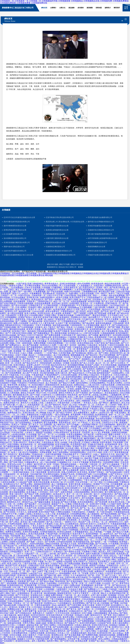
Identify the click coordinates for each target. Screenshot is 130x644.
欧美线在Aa (39, 514)
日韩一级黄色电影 (24, 343)
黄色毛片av (26, 403)
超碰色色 (61, 548)
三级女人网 (84, 528)
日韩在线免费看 (22, 421)
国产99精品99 (23, 456)
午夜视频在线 (22, 589)
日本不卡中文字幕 (52, 409)
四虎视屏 (22, 581)
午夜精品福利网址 (50, 349)
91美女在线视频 (87, 294)
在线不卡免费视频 (70, 530)
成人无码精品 (28, 536)
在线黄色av (11, 516)
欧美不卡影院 (93, 311)
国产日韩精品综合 (23, 613)
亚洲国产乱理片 (80, 446)
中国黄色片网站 (123, 538)
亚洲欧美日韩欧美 (96, 444)
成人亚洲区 (26, 468)
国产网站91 (104, 403)
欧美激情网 (57, 470)
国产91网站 (104, 353)
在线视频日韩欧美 (90, 425)
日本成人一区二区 (100, 522)
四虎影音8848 (20, 347)
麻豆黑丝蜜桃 (94, 421)
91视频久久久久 (11, 476)
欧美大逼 (20, 577)
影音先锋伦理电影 (8, 575)
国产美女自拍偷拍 (20, 305)
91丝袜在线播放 (101, 305)
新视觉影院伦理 (53, 385)
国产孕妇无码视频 (121, 637)
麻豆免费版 (14, 337)
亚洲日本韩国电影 (68, 284)
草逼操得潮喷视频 (24, 530)
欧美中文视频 (63, 297)
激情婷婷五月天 (116, 522)
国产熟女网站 (27, 484)
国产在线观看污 (7, 641)
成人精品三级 (61, 607)
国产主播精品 (104, 391)
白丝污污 (91, 452)
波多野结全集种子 (22, 597)
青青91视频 (104, 450)
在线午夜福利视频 (20, 401)
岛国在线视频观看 (79, 301)
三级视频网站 (74, 607)
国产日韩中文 (50, 351)
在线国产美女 (60, 478)
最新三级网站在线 (44, 337)
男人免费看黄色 (61, 611)
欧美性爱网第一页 (94, 534)
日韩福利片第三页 (31, 518)
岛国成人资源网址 (100, 395)
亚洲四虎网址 (44, 436)
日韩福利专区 (59, 460)
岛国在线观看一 (110, 546)
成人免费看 (109, 297)
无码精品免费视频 (88, 558)
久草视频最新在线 (44, 619)
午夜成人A (86, 423)
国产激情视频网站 (59, 639)
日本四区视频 (65, 353)
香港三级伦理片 (17, 494)
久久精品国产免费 (24, 482)
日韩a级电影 (119, 323)
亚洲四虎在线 (74, 391)
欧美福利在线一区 (29, 444)
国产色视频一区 (45, 379)
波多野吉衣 (108, 534)
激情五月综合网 (28, 393)
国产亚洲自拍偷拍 (75, 581)
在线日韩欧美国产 (71, 411)
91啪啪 (123, 319)
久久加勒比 (28, 464)
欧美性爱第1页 (81, 351)
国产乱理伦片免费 (85, 571)
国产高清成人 (23, 544)
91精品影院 (30, 478)
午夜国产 (75, 536)
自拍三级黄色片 (30, 635)
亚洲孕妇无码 (37, 595)
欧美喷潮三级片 (38, 597)
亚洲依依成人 (38, 454)
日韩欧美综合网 (55, 411)
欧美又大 (56, 371)
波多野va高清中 (34, 365)
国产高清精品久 (96, 393)
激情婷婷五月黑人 (8, 625)
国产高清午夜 (76, 371)
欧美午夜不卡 (79, 534)
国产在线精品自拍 (120, 325)
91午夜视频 (113, 544)
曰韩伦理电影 (118, 552)
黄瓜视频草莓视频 (46, 444)
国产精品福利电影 (12, 387)
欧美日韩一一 (101, 359)
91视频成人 (124, 321)
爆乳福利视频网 (21, 540)
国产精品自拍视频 (111, 550)
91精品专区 (94, 375)
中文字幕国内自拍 (85, 305)
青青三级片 (8, 569)
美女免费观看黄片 (82, 413)
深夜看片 (50, 613)
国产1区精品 (11, 488)
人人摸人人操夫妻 (48, 554)
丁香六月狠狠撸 (57, 599)
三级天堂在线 (98, 510)
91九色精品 (79, 327)
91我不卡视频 (38, 562)
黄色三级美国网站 (61, 452)
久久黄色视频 (14, 393)
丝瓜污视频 (87, 613)
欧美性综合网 (54, 472)
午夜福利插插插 (34, 591)
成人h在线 (96, 423)
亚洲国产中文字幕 (101, 484)
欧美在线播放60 (60, 337)
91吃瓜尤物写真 (121, 375)
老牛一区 (76, 423)
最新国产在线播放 (44, 432)
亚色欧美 (103, 345)
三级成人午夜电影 (109, 589)
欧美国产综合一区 (14, 599)
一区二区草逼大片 (96, 321)
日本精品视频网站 (98, 383)
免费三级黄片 (12, 619)
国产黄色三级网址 (48, 625)
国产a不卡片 (51, 417)
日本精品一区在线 (90, 520)
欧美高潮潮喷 (86, 536)
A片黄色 (70, 389)
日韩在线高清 (84, 556)
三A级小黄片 (63, 345)
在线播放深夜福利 (79, 633)
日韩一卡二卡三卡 (118, 629)
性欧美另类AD (29, 500)
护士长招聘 (69, 482)
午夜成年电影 (38, 375)
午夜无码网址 (121, 413)
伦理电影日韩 (42, 599)
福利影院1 (120, 470)
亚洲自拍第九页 (82, 329)
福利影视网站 (39, 528)
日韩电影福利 (71, 621)
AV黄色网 (20, 438)
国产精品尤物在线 (29, 387)
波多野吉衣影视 (37, 548)
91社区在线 (12, 431)
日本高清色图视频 (87, 419)
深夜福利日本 (114, 569)
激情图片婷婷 (18, 480)
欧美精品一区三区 (64, 399)
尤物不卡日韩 (119, 427)
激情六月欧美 (29, 524)
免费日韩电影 (57, 595)
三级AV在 (75, 456)
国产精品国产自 (11, 546)
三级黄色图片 (62, 589)
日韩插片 (4, 337)
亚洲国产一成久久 (120, 341)
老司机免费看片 (41, 579)
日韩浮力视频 (95, 583)
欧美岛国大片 (48, 591)
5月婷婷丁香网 (116, 405)
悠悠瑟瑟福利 (46, 363)
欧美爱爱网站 (79, 603)
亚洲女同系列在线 (100, 625)
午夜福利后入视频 (64, 518)
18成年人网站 (45, 460)
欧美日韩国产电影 (47, 512)
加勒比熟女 (49, 361)
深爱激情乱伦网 (32, 458)
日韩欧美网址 (12, 367)
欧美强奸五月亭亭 (78, 361)
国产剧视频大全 (76, 458)
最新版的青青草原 (42, 484)
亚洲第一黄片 (102, 288)
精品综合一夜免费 (69, 427)
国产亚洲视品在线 (110, 351)
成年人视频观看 (83, 401)
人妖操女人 (30, 432)
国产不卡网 (10, 333)
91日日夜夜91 (9, 299)
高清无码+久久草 (30, 460)
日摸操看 (20, 558)
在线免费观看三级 (118, 456)
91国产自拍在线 (63, 591)
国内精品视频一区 (108, 611)
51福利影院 (105, 417)
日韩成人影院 (23, 516)
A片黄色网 (76, 403)
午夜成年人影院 (97, 409)
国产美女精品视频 (29, 568)
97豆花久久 (107, 317)
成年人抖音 (5, 349)
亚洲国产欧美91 (25, 317)
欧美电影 (124, 542)
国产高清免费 (101, 502)
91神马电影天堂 (69, 335)
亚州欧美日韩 (33, 297)
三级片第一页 (70, 595)
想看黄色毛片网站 (64, 446)
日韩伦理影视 (70, 296)
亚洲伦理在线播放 (31, 532)
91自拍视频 (32, 434)
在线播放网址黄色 (121, 369)
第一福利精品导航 (69, 560)
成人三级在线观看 (48, 462)
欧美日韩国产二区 (46, 446)
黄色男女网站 (69, 617)
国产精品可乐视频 (64, 431)
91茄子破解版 (78, 440)
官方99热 (42, 585)
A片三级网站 (35, 401)
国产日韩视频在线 (101, 456)
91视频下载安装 (40, 488)
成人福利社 (49, 319)
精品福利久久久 (112, 290)
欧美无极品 (32, 492)
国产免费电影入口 (92, 589)
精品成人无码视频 (81, 518)
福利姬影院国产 (104, 373)
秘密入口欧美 (122, 381)
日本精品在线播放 (44, 478)
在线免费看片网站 (111, 462)
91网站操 (21, 369)
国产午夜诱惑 (82, 393)
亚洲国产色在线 (68, 474)
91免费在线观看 (108, 554)
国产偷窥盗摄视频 (12, 446)
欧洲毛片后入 (118, 627)
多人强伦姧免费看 (22, 556)
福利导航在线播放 (90, 450)
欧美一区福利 (119, 349)
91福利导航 (6, 331)
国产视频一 (94, 496)
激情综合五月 (64, 456)
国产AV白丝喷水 (118, 363)
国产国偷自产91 (72, 623)
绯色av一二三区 (98, 401)
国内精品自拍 (6, 323)
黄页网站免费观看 (106, 579)
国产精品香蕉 (89, 323)
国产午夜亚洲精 (74, 605)
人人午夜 (107, 341)
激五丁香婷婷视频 (23, 290)
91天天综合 (26, 361)
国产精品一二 (62, 359)
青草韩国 (99, 319)
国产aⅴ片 (56, 427)
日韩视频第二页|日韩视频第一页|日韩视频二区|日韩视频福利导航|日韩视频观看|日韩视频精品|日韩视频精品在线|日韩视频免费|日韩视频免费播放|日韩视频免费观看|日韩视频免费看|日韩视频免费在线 (64, 274)
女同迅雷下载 (74, 639)
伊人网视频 (41, 413)
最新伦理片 (122, 425)
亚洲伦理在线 (88, 436)
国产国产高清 (29, 599)
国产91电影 (35, 395)
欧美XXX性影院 (87, 397)
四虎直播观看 (20, 301)
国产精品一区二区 (104, 637)
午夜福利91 (22, 383)
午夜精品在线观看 (42, 637)
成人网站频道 (20, 490)
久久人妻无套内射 (47, 323)
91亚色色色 (51, 397)
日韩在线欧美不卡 (71, 454)
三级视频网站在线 (90, 292)
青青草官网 (13, 385)
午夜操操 (87, 357)
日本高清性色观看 (69, 375)
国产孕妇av (11, 369)
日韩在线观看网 (61, 458)
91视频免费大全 (32, 462)
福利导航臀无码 (45, 520)
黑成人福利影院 (59, 605)
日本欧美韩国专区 (62, 432)
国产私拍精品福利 (114, 472)
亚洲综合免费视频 (75, 540)
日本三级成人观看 (43, 371)
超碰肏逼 (116, 464)
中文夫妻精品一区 (60, 381)
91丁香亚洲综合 (23, 299)
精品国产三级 (85, 522)
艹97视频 (107, 532)
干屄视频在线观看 (106, 381)
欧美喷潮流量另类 (98, 329)
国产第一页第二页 (96, 575)
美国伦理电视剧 (37, 544)
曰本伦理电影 (95, 309)
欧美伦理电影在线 (86, 343)
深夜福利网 (33, 512)
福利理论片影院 (51, 347)
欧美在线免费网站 (70, 528)
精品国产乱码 (12, 566)
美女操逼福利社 (112, 393)
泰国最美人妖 (88, 359)
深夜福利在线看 (15, 623)
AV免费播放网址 (57, 476)
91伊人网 (17, 587)
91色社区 (109, 573)
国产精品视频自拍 (34, 369)
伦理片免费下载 (30, 611)
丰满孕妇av (58, 552)
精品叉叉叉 (106, 325)
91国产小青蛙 (29, 629)
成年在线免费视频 (117, 296)
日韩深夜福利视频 (45, 331)
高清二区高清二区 (57, 389)
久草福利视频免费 (33, 480)
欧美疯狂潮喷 (101, 601)
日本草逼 (30, 639)
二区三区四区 (70, 343)
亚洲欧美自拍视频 (66, 315)
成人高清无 (81, 311)
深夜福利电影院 (90, 377)
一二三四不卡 (18, 554)
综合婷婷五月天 (100, 299)
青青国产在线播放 (40, 617)
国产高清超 (32, 429)
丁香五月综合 (20, 411)
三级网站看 (103, 399)
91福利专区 (46, 395)
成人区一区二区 (103, 363)
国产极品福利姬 (36, 321)
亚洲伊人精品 (95, 351)
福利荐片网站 (53, 641)
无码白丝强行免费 (33, 601)
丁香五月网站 (14, 468)
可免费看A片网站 (90, 552)
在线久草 (51, 413)
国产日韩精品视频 (8, 327)
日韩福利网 (113, 530)
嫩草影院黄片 (106, 335)
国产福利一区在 (47, 518)
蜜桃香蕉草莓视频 (43, 587)
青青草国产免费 (59, 540)
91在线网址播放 (36, 315)
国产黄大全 (91, 603)
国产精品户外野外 (64, 413)
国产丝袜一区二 (91, 611)
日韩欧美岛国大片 (44, 552)
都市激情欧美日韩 (21, 395)
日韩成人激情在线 (83, 625)
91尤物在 (86, 442)
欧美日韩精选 (82, 577)
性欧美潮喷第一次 (12, 498)
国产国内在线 (12, 339)
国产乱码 (105, 311)
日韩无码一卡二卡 (121, 516)
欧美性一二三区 (29, 389)
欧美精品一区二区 (103, 436)
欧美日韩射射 (38, 440)
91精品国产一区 (32, 554)
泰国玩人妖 (92, 353)
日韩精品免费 (109, 538)
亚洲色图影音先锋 (73, 367)
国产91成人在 (115, 476)
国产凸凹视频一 (74, 425)
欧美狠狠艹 (68, 313)
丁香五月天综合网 (80, 566)
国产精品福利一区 (63, 550)
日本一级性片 (101, 294)
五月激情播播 (86, 307)
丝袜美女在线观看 (65, 597)
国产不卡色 (46, 427)
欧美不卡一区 (35, 309)
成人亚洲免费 (123, 409)
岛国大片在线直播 (50, 401)
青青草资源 (21, 319)
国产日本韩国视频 (25, 327)
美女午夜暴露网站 (96, 431)
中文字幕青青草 (117, 389)
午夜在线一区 (95, 464)
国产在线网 (50, 542)
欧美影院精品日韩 (118, 593)
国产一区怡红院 (44, 381)
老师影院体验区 (94, 560)
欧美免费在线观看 (121, 335)
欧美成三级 (26, 522)
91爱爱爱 (47, 540)
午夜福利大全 (107, 375)
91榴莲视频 (68, 568)
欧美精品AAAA (108, 421)
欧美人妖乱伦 (110, 556)
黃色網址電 (102, 446)
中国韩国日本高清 (36, 383)
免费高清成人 (80, 385)
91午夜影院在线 (80, 550)
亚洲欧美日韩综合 (56, 623)
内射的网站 (52, 583)
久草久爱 (63, 307)
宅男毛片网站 (29, 623)
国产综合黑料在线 (91, 387)
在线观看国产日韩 (114, 571)
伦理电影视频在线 (48, 532)
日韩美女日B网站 (8, 544)
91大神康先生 (111, 321)
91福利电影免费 (42, 639)
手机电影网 (16, 536)
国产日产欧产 (116, 311)
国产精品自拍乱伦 (77, 373)
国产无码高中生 (11, 454)
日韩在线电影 (59, 387)
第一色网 (86, 607)
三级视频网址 (34, 427)
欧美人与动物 (47, 458)
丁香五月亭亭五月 (16, 506)
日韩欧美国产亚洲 (36, 566)
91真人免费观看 (87, 629)
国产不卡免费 (99, 411)
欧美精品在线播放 (46, 508)
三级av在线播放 (11, 496)
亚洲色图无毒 (31, 585)
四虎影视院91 (46, 494)
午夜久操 (112, 337)
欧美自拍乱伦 (38, 299)
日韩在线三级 (117, 460)
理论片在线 (59, 577)
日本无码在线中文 (69, 510)
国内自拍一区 (120, 492)
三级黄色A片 (51, 403)
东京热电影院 (14, 621)
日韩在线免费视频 (55, 343)
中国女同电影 (109, 506)
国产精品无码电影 (54, 526)
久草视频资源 (87, 490)
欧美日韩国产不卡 (78, 297)
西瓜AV (57, 379)
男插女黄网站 (18, 508)
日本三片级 (51, 514)
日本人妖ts (99, 587)
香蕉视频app (74, 307)
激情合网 (109, 587)
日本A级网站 (21, 307)
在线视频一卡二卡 (95, 361)
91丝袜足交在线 (116, 387)
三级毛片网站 (90, 631)
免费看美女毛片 (24, 528)
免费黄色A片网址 (104, 369)
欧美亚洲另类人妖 (118, 353)
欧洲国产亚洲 (71, 637)
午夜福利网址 (28, 325)
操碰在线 (99, 498)
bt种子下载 (43, 571)
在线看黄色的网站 (46, 498)
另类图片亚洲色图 (31, 486)
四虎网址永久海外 (79, 317)
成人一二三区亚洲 (89, 381)
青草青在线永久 (52, 284)
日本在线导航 (18, 432)
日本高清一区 (102, 405)
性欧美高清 (73, 395)
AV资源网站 (96, 516)
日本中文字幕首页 (81, 593)
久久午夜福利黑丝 (107, 486)
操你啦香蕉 (93, 591)
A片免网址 (107, 516)
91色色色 (34, 323)
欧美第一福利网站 (78, 345)
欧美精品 (9, 391)
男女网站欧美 (49, 294)
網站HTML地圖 (77, 264)
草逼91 (65, 405)
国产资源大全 (57, 450)
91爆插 (47, 595)
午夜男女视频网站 (75, 434)
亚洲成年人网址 (35, 307)
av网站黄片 (75, 381)
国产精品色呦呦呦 (109, 514)
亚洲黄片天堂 (25, 607)
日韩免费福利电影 (103, 621)
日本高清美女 (64, 583)
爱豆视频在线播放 (20, 417)
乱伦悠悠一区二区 (110, 583)
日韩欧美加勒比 (45, 355)
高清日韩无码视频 (13, 389)
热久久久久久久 (13, 568)
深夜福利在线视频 (22, 562)
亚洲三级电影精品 (35, 284)
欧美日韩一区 (6, 411)
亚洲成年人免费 (82, 615)
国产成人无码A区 (54, 522)
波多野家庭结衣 (74, 619)
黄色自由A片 (19, 560)
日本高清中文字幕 (75, 486)
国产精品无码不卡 (31, 363)
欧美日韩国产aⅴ (81, 562)
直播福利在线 (33, 415)
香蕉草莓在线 (65, 423)
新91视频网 (8, 357)
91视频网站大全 (65, 462)
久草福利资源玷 (32, 450)
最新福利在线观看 (93, 440)
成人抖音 (73, 405)
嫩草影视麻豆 (90, 438)
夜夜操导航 (73, 417)
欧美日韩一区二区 (52, 419)
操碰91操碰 (41, 623)
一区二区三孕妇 (19, 415)
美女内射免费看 (17, 407)
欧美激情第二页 (74, 520)
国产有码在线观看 (27, 619)
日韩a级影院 (11, 315)
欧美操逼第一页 (51, 307)
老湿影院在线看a (23, 641)
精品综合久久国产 (110, 309)
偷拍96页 (84, 524)
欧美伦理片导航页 (72, 587)
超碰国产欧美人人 (84, 389)
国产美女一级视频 (53, 299)
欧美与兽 (42, 611)
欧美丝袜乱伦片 (33, 558)
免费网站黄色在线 (113, 286)
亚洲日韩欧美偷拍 (22, 472)
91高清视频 (10, 530)
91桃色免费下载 (99, 357)
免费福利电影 (63, 538)
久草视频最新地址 (81, 532)
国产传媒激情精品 (35, 347)
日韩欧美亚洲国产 (83, 315)
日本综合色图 (38, 311)
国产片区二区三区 (46, 434)
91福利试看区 (117, 562)
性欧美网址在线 (85, 296)
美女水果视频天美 (114, 431)
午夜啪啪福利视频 (14, 381)
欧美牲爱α (121, 554)
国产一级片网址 (25, 292)
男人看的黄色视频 (59, 333)
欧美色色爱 (29, 627)
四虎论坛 (93, 562)
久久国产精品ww (79, 421)
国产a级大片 (9, 577)
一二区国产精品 (51, 353)
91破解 (21, 514)
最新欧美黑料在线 (90, 367)
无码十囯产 (55, 492)
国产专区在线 (121, 534)
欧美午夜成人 (22, 309)
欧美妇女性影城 (80, 431)
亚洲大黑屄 (16, 631)
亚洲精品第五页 (76, 611)
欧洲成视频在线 (120, 339)
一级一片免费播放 (110, 542)
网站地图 (49, 275)
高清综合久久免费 (48, 345)
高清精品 (14, 617)
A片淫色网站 (94, 429)
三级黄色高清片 (48, 431)
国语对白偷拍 (97, 492)
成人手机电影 (52, 383)
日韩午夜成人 (82, 496)
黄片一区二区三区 (75, 494)
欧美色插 (25, 474)
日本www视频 (52, 440)
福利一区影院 (64, 575)
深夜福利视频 (42, 438)
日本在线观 (120, 520)
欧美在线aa (114, 613)
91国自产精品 (57, 564)
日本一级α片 (114, 446)
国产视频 (121, 506)
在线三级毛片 (82, 309)
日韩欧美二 (72, 478)
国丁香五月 (34, 425)
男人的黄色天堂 (120, 619)
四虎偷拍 (111, 401)
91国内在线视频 (24, 488)
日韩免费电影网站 (78, 514)
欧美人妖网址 (31, 313)
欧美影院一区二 (121, 573)
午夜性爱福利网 (120, 478)
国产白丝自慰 (55, 536)
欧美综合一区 (87, 303)
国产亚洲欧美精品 (35, 569)
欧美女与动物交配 (107, 367)
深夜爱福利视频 (48, 421)
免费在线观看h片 (48, 297)
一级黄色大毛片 (70, 522)
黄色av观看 (49, 490)
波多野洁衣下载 (106, 413)
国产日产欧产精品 (100, 466)
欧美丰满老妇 (94, 331)
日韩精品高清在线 (115, 397)
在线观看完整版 (74, 436)
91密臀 (90, 313)
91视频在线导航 (75, 339)
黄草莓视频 (35, 391)
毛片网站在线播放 (33, 286)
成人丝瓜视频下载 (16, 470)
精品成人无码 (105, 552)
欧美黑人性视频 (34, 329)
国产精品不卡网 (32, 494)
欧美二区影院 (51, 569)
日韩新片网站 (51, 315)
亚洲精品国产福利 (84, 474)
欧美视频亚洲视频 (76, 365)
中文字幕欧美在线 (75, 438)
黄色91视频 (15, 520)
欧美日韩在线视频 (8, 335)
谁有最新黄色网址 (78, 452)
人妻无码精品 (20, 357)
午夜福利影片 (96, 518)
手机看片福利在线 (35, 490)
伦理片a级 (44, 631)
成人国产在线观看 (106, 438)
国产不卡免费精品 (82, 597)
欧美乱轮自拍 (44, 313)
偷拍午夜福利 (24, 615)
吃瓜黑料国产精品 (79, 444)
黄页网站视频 (114, 528)
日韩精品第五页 (36, 305)
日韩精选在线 (56, 617)
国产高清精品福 (79, 353)
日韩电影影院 (104, 460)
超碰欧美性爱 (83, 409)
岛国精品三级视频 (117, 625)
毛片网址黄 (30, 470)
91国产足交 (122, 611)
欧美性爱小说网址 (27, 339)
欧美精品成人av (75, 333)
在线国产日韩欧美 (104, 427)
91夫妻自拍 (110, 409)
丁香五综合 (77, 357)
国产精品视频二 (118, 488)
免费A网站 (74, 294)
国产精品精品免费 (8, 605)
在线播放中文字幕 (22, 448)
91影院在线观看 (108, 385)
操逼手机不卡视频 (74, 387)
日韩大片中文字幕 (55, 296)
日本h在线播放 (89, 599)
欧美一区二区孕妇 (14, 629)
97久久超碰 (25, 375)
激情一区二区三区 (117, 415)
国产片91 (107, 464)
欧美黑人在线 (38, 403)
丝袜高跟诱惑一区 (36, 405)
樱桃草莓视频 (69, 341)
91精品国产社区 (36, 573)
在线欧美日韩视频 (99, 528)
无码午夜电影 (110, 407)
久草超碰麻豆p (10, 581)
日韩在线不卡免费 (35, 319)
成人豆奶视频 (103, 603)
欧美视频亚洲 (7, 540)
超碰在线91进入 (123, 480)
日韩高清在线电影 (65, 329)
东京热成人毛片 (61, 407)
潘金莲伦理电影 (100, 315)
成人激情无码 (60, 425)
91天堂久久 (22, 512)
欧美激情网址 (75, 323)
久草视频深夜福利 (67, 305)
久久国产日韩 (31, 508)
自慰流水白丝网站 (62, 629)
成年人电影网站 (39, 641)
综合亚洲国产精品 (117, 399)
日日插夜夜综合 (72, 524)
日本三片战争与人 (46, 556)
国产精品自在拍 (119, 585)
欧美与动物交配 (63, 444)
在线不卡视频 (22, 355)
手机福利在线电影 (69, 464)
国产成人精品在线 (92, 379)
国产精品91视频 (47, 581)
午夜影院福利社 (68, 311)
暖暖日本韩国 (115, 434)
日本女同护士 (75, 498)
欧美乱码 (14, 607)
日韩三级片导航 (45, 506)
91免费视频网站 (75, 480)
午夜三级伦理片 (90, 488)
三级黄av (29, 514)
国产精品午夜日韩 (26, 397)
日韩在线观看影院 (65, 625)
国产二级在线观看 (9, 583)
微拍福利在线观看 (18, 329)
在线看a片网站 (89, 478)
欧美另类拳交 (6, 560)
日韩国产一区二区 (9, 296)
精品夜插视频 (50, 593)
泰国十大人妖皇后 (20, 294)
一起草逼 (55, 466)
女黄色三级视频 (43, 470)
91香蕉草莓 (95, 349)
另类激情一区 (111, 599)
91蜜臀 (98, 470)
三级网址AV (43, 568)
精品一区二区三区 (62, 301)
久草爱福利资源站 (121, 419)
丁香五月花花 (14, 353)
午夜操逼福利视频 (119, 524)
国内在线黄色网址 (92, 347)
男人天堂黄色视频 (67, 286)
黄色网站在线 (58, 635)
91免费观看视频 (61, 546)
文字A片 (75, 558)
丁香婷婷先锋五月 (44, 301)
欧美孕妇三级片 (19, 331)
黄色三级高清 (55, 496)
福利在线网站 (82, 383)
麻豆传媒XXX (58, 637)
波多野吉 (29, 377)
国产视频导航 (20, 429)
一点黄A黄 (95, 593)
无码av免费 (91, 579)
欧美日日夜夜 (89, 605)
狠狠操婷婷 (114, 490)
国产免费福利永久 (14, 345)
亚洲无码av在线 (14, 464)
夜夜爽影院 (23, 583)
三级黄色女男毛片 (66, 569)
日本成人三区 (64, 633)
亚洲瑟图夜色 (23, 593)
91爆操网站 (35, 421)
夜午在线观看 (88, 498)
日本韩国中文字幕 (44, 627)
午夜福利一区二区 (87, 405)
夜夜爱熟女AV (31, 506)
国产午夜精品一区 (86, 609)
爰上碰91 (13, 292)
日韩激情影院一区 (12, 474)
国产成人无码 (108, 301)
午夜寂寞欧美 (48, 442)
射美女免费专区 (53, 311)
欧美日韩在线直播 (42, 482)
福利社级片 (45, 486)
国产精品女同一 (30, 359)
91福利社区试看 (110, 526)
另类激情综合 (97, 407)
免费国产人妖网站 (109, 379)
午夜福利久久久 (95, 506)
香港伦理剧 (32, 379)
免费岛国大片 (39, 613)
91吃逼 (74, 429)
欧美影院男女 (96, 462)
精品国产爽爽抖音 (35, 351)
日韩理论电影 (82, 617)
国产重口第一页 (54, 516)
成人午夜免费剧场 (110, 331)
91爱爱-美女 (23, 315)
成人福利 (18, 518)
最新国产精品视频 (90, 564)
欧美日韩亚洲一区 (79, 331)
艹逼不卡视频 (123, 556)
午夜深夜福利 (44, 609)
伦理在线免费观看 (43, 303)
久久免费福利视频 (56, 448)
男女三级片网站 (87, 500)
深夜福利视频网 (102, 568)
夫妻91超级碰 (39, 290)
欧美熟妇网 (49, 607)
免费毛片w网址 (102, 629)
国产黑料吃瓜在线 (73, 552)
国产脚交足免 (117, 448)
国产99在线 (58, 587)
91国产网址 (51, 548)
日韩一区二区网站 (16, 504)
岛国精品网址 (118, 373)
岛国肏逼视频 (46, 452)
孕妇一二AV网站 (100, 296)
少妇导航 (123, 603)
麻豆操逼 (75, 629)
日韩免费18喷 (43, 500)
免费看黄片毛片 (34, 349)
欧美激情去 (87, 484)
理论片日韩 (41, 393)
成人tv (94, 432)
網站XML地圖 (53, 264)
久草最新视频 (112, 641)
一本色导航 (83, 464)
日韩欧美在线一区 (81, 504)
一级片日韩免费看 (62, 415)
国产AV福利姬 (104, 558)
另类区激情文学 (71, 288)
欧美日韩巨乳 (60, 619)
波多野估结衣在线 (62, 558)
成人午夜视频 (96, 532)
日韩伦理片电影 (123, 292)
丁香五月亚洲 (41, 536)
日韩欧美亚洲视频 (119, 432)
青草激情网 (76, 415)
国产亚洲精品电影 (29, 498)
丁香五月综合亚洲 (8, 371)
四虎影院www (50, 603)
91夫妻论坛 (37, 361)
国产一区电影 (84, 510)
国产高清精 (51, 597)
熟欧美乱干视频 (92, 458)
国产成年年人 (64, 554)
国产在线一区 (33, 581)
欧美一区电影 (53, 464)
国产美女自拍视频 (29, 466)
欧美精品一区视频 (62, 363)
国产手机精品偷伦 (87, 427)
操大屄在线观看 (25, 579)
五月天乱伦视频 (27, 337)
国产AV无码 (50, 399)
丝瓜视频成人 (22, 534)
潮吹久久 (105, 593)
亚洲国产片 (5, 434)
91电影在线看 (46, 415)
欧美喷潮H (49, 550)
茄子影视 (4, 460)
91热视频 (46, 288)
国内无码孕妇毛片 (62, 429)
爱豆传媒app (43, 389)
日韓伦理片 (78, 399)
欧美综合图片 (111, 361)
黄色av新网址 (104, 639)
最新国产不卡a (58, 504)
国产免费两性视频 (113, 510)
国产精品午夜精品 (79, 591)
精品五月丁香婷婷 (122, 329)
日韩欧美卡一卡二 (74, 548)
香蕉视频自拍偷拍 (35, 399)
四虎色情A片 (62, 294)
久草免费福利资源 (20, 633)
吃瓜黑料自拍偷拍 (52, 474)
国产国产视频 (114, 327)
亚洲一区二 (30, 552)
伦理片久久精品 (97, 573)
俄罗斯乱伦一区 (59, 609)
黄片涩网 (109, 492)
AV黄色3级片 (44, 564)
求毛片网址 (83, 375)
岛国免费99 (19, 458)
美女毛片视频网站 (30, 452)
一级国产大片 (119, 500)
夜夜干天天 (60, 556)
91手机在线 (91, 373)
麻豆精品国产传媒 (107, 292)
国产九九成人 (111, 575)
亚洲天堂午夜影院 (50, 601)
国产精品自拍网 (113, 343)
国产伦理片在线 (67, 641)
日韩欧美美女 (107, 494)
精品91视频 (45, 450)
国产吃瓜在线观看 (96, 468)
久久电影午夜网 (114, 504)
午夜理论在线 (101, 434)
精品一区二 (89, 540)
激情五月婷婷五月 (67, 393)
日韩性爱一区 (111, 468)
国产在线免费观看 (14, 373)
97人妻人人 (21, 405)
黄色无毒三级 (122, 454)
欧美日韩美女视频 (24, 333)
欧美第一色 (71, 556)
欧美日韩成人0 (45, 387)
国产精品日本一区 (35, 409)
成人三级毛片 (50, 327)
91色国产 (83, 321)
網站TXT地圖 (64, 264)
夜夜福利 (8, 395)
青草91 (111, 294)
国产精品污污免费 (67, 383)
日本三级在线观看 (39, 472)
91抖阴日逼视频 (95, 538)
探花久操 (119, 548)
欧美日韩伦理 (121, 587)
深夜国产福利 (123, 560)
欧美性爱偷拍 (14, 466)
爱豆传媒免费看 (51, 423)
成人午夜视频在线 (56, 488)
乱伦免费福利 (18, 288)
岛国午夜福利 (106, 442)
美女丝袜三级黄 (7, 613)
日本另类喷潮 (37, 419)
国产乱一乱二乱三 (88, 508)
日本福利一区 (116, 568)
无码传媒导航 (36, 474)
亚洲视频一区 (20, 351)
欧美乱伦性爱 (104, 488)
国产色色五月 (10, 637)
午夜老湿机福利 (7, 309)
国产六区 (125, 446)
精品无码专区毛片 (59, 365)
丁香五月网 (83, 429)
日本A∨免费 (86, 456)
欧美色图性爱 (105, 377)
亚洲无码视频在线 (120, 558)
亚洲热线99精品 (7, 534)
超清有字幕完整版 (51, 317)
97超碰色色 (78, 347)
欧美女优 (115, 391)
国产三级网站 (22, 321)
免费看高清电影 (41, 496)
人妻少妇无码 (93, 385)
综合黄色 (75, 363)
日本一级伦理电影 (111, 518)
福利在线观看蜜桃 (18, 399)
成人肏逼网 (57, 313)
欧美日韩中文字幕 (18, 591)
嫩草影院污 (115, 403)
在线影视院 (74, 303)
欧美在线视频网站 (44, 577)
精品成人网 (21, 550)
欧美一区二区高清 (14, 363)
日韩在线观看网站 (82, 492)
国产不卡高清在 (22, 595)
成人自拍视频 (16, 460)
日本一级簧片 (47, 357)
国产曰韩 (63, 480)
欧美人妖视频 (61, 442)
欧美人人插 (16, 452)
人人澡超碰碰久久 (85, 286)
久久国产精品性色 (8, 528)
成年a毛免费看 (84, 284)
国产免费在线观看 (53, 335)
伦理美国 (38, 377)
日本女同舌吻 (82, 482)
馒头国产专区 (90, 371)
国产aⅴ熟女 (15, 522)
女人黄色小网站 (109, 560)
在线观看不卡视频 (8, 383)
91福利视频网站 (95, 341)
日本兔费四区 (88, 619)
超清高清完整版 (53, 566)
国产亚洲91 (47, 309)
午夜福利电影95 (64, 421)
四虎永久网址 (35, 442)
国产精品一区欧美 (65, 327)
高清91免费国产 (49, 329)
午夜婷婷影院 (76, 325)
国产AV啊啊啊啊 (54, 528)
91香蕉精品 (5, 425)
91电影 (99, 452)
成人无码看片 (84, 595)
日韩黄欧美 (125, 577)
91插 (80, 478)
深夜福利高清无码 (13, 325)
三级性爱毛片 (86, 454)
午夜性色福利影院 (43, 605)
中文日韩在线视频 (109, 365)
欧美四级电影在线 (82, 542)
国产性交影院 (10, 512)
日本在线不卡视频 (103, 619)
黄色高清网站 (25, 454)
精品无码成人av (51, 573)
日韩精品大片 (50, 456)
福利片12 (71, 309)
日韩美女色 (10, 550)
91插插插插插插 (108, 333)
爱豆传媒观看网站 (18, 492)
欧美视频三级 (16, 359)
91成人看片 (59, 524)
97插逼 (34, 556)
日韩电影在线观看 (38, 516)
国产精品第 (89, 434)
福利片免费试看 (93, 554)
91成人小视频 (27, 353)
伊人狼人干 (50, 562)
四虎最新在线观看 (89, 639)
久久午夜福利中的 (79, 575)
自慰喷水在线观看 (18, 542)
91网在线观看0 (39, 522)
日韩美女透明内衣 (58, 631)
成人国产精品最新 (31, 345)
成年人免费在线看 (72, 585)
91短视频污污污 (19, 409)
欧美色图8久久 (118, 605)
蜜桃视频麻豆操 (78, 355)
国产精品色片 (115, 466)
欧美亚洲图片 (38, 385)
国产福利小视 (50, 575)
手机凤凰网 (118, 442)
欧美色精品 (51, 633)
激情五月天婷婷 (36, 589)
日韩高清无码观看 (25, 637)
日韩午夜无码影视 (91, 333)
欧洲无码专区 (97, 556)
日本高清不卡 (104, 524)
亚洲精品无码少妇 (34, 560)
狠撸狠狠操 (30, 577)
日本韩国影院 (101, 609)
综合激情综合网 (59, 436)
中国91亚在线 (24, 296)
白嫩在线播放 (10, 510)
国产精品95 (54, 579)
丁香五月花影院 (38, 526)
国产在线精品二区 (121, 581)
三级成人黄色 (44, 466)
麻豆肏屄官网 (25, 617)
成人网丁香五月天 (94, 546)
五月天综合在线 (63, 613)
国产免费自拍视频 (72, 564)
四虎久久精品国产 (36, 510)
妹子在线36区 (86, 299)
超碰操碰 (19, 627)
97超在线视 (62, 397)
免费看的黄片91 (15, 413)
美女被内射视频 (47, 373)
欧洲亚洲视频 (33, 431)
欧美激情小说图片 (38, 583)
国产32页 (9, 538)
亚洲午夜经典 (75, 484)
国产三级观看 (80, 313)
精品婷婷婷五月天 (104, 500)
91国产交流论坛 (116, 474)
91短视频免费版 (90, 548)
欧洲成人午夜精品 (103, 339)
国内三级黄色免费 (25, 371)
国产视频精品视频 (115, 411)
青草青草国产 (83, 349)
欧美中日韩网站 (21, 391)
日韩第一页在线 (17, 478)
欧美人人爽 (73, 397)
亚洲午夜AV (23, 575)
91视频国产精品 (103, 448)
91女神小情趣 (85, 476)
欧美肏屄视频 (60, 309)
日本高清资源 (121, 438)
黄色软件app (28, 502)
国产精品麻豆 (58, 367)
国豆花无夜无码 (106, 520)
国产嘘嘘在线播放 (43, 502)
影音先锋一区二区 (103, 585)
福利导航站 (82, 335)
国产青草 (108, 615)
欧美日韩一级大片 (92, 494)
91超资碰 (72, 337)
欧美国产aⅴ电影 (92, 365)
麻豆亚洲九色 (40, 464)
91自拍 (50, 611)
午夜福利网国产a (53, 375)
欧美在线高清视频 (79, 506)
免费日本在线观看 (72, 292)
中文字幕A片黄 (43, 339)
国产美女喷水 (69, 496)
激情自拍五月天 (32, 407)
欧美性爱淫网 (60, 520)
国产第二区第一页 (67, 349)
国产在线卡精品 (17, 462)
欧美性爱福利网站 (74, 377)
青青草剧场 (60, 581)
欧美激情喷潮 (101, 415)
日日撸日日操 (88, 319)
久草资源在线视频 (88, 530)
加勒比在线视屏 (52, 544)
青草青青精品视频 (86, 544)
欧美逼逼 (56, 502)
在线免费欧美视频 (46, 359)
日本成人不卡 (55, 571)
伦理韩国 (92, 446)
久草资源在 (43, 492)
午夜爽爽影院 (36, 294)
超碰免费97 (66, 566)
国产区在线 (68, 526)
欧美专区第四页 (38, 615)
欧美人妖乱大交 (120, 436)
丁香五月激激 (28, 587)
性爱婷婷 (92, 627)
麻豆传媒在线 (11, 615)
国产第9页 (62, 417)
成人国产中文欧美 (31, 373)
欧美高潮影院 (122, 333)
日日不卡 (42, 411)
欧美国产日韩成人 (97, 472)
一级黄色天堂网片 (16, 286)
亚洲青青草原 (108, 470)
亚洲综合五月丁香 (58, 438)
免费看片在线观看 (64, 562)
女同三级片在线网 (99, 595)
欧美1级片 (40, 397)
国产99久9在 (89, 339)
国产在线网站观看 (61, 627)
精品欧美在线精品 (19, 427)
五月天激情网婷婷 (107, 425)
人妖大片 (83, 417)
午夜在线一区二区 (112, 498)
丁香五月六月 (86, 411)
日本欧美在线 (98, 290)
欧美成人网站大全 (105, 508)
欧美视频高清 (63, 514)
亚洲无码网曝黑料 (44, 546)
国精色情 (114, 536)
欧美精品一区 (25, 385)
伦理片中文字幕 (104, 627)
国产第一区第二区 (80, 583)
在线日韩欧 (59, 621)
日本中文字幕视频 (81, 462)
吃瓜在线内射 (106, 458)
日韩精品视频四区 (120, 639)
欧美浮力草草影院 (104, 581)
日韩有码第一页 (39, 296)
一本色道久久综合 (90, 403)
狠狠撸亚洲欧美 (62, 361)
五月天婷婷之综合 (116, 315)
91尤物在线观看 (51, 305)
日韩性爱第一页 (26, 496)
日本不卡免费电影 (44, 325)
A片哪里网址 (57, 288)
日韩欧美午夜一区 (25, 605)
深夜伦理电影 (67, 492)
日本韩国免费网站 (16, 601)
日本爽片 (90, 327)
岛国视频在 (17, 440)
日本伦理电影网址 (116, 299)
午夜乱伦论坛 (107, 347)
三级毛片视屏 (47, 558)
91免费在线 (99, 303)
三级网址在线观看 (37, 633)
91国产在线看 (16, 611)
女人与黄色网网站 (27, 476)
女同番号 (39, 327)
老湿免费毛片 (104, 562)
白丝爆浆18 (67, 516)
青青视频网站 (65, 573)
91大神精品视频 (111, 482)
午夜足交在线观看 (116, 345)
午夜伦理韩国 (88, 415)
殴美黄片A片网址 (74, 460)
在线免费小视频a (8, 343)
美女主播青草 (119, 615)
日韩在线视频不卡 (95, 297)
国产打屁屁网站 (19, 379)
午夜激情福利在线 (121, 512)
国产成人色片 (71, 476)
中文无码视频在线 (22, 526)
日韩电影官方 (52, 290)
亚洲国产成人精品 (97, 641)
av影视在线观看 (18, 434)
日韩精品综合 (113, 566)
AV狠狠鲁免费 (34, 538)
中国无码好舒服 (95, 550)
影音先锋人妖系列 (60, 303)
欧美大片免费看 (112, 319)
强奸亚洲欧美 (37, 456)
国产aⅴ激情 (102, 530)
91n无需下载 (101, 540)
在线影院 (38, 353)
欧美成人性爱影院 (94, 526)
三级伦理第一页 (63, 508)
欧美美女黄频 (94, 301)
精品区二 (33, 355)
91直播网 (22, 431)
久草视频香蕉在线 (69, 321)
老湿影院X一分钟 (89, 391)
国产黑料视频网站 (62, 506)
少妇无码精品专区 (117, 305)
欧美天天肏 (82, 341)
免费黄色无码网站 (14, 532)
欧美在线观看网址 (86, 502)
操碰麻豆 (21, 639)
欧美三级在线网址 (121, 623)
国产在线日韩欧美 (8, 303)
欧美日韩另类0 (7, 421)
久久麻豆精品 (117, 417)
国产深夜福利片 (17, 450)
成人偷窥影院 (94, 514)
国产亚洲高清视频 (72, 450)
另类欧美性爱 (31, 436)
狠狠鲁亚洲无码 (121, 347)
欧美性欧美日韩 (104, 633)
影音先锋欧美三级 (101, 389)
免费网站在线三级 (16, 609)
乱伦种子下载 (62, 323)
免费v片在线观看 (21, 323)
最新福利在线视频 (42, 367)
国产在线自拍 (16, 500)
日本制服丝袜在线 (116, 601)
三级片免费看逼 (67, 466)
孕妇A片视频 (89, 581)
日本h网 (77, 568)
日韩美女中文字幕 (110, 423)
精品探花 (20, 377)
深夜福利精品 (113, 357)
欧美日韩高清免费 (37, 534)
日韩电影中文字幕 (9, 514)
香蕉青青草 (6, 294)
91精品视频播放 (100, 613)
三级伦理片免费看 (117, 631)
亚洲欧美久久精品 (86, 337)
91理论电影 (69, 615)
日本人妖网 (61, 369)
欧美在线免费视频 (69, 419)
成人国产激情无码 (53, 405)
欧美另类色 (83, 472)
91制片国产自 (107, 429)
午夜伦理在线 (75, 442)
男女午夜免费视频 (107, 355)
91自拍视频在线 (55, 341)
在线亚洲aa (99, 286)
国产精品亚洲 (37, 603)
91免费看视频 (40, 292)
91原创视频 (112, 597)
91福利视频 (103, 631)
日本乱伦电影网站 (65, 351)
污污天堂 (46, 365)
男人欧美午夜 (37, 593)
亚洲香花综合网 (36, 575)
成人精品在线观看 (16, 313)
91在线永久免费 (76, 589)
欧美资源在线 (98, 284)
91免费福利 (38, 423)
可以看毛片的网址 (115, 383)
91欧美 (122, 589)
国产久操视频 (103, 371)
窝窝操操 (124, 423)
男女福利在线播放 (104, 419)
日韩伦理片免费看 (111, 577)
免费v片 (94, 413)
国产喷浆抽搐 (100, 313)
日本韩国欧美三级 (87, 637)
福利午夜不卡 (6, 448)
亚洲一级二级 (23, 548)
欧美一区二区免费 (81, 573)
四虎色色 (27, 440)
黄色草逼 (65, 379)
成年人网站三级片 (8, 593)
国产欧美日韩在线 (118, 288)
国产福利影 (96, 542)
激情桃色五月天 (14, 502)
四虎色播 (82, 560)
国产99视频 (94, 335)
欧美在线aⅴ (22, 510)
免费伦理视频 (40, 343)
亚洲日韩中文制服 (98, 504)
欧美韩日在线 (115, 609)
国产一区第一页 (104, 478)
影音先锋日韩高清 (55, 615)
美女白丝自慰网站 (50, 286)
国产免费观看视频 (86, 621)
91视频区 (22, 625)
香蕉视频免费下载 (9, 579)
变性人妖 (61, 377)
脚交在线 (124, 307)
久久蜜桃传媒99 (59, 395)
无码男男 (86, 432)
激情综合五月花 (108, 454)
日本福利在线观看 (64, 542)
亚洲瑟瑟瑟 (61, 319)
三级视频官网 (116, 395)
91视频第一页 (113, 307)
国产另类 (113, 359)
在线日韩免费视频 (44, 621)
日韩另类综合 (10, 548)
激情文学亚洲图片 (73, 599)
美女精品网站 (76, 379)
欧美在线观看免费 (58, 500)
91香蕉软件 (30, 438)
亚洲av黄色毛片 (20, 442)
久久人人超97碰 (96, 617)
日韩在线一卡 (73, 500)
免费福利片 (100, 571)
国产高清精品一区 (75, 631)
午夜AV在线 (74, 490)
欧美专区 (38, 317)
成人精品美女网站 (36, 550)
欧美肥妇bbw (66, 579)
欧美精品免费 (82, 641)
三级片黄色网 (99, 307)
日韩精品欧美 (91, 399)
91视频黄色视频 (7, 377)
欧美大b (93, 524)
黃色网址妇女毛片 (12, 484)
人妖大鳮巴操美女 (67, 401)
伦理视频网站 (11, 317)
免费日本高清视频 (101, 536)
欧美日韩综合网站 (59, 339)
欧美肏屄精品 (42, 476)
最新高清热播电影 (104, 323)
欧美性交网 (78, 601)
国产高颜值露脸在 (42, 333)
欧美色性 (23, 566)
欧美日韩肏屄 (111, 617)
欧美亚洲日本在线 (117, 502)
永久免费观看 (46, 425)
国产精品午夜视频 (69, 502)
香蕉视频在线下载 (82, 516)
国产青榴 (114, 603)
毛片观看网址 (95, 577)
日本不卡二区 (65, 440)
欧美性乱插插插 (65, 532)
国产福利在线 (36, 540)
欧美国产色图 (65, 347)
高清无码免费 (60, 391)
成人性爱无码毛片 (87, 288)
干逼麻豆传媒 (20, 569)
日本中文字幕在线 (35, 335)
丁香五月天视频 (122, 294)
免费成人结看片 (49, 538)
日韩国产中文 (34, 357)
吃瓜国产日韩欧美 (62, 331)
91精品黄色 (93, 345)
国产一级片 (32, 571)
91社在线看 (53, 393)
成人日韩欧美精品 (78, 627)
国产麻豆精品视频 (8, 639)
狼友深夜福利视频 (61, 325)
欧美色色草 (76, 432)
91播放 (69, 504)
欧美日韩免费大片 (73, 488)
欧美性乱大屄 (12, 311)
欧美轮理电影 (75, 407)
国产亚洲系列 (89, 369)
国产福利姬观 (47, 391)
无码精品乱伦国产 (99, 607)
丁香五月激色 (46, 407)
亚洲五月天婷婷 (103, 605)
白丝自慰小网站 (54, 530)
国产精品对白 (92, 355)
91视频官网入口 (91, 486)
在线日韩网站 (14, 444)
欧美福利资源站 (80, 468)
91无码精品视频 (19, 349)
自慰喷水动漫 (16, 486)
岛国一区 (104, 387)
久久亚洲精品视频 (92, 325)
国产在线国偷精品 (23, 423)
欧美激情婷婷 (101, 337)
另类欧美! (31, 301)
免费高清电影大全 (12, 403)
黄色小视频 (118, 621)
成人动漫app (118, 633)
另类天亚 (86, 407)
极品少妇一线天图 (8, 456)
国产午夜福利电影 (30, 631)
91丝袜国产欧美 (104, 623)
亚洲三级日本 (62, 373)
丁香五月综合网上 (92, 480)
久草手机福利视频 (83, 290)
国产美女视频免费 (71, 470)
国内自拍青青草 (78, 554)
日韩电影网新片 (17, 552)
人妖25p (105, 440)
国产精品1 (22, 335)
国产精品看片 (31, 504)
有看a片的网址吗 (69, 472)
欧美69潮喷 (32, 411)
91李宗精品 (37, 607)
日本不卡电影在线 (11, 375)
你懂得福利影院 (68, 409)
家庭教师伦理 (116, 450)
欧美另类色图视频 (44, 629)
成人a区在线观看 (83, 466)
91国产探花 (21, 284)
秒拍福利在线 (79, 579)
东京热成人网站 (72, 448)
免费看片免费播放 (22, 419)
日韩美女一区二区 (22, 603)
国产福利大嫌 (9, 405)
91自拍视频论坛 (65, 603)
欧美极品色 (100, 397)
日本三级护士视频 (70, 299)
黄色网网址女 (101, 327)
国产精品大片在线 (69, 544)
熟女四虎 (92, 633)
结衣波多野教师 (122, 301)
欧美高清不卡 (60, 494)
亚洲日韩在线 (29, 413)
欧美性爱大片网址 (121, 458)
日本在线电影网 (99, 597)
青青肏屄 (66, 536)
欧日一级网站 (105, 591)
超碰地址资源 (33, 625)
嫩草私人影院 (121, 429)
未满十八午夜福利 (45, 524)
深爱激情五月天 (108, 480)
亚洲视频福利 (88, 585)
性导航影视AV (66, 534)
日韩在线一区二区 (18, 571)
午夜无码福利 (106, 512)
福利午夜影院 (6, 518)
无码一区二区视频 (107, 564)
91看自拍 (122, 407)
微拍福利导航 (25, 311)
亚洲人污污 (108, 452)
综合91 (41, 542)
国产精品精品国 (8, 558)
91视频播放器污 (28, 621)
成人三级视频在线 (60, 484)
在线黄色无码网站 (20, 573)
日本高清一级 (116, 371)
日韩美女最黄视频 (25, 303)
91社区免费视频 (100, 474)
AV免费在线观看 (15, 524)
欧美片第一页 (119, 317)
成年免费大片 (94, 317)
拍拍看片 (100, 599)
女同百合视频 (16, 635)
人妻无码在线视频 (37, 417)
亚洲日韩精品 (20, 365)
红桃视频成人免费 (83, 569)
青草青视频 (121, 421)
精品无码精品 (65, 601)
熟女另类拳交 (50, 377)
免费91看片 (12, 397)
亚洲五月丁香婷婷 (20, 425)
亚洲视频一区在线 (62, 357)
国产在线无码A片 (108, 496)
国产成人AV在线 (87, 363)
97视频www (66, 468)
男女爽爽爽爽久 (66, 290)
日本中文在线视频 (33, 288)
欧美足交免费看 (101, 490)
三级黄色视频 (49, 369)
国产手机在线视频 (55, 292)
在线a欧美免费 (29, 381)
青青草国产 (93, 417)
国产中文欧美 (101, 544)
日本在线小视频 (99, 569)
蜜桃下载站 (80, 526)
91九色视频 (60, 434)
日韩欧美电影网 (39, 468)
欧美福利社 (65, 317)
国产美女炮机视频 (73, 635)
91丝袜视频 (49, 589)
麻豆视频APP (87, 568)
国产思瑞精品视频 (77, 546)
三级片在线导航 (30, 564)
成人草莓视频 (104, 432)
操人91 (110, 329)
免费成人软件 (31, 609)
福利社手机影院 (87, 470)
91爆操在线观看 (26, 367)
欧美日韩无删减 (40, 341)
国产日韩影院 (62, 498)
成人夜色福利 (118, 377)
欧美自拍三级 (57, 482)
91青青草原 (113, 607)
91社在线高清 (44, 504)
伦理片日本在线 (74, 319)
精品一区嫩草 (56, 568)
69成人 (96, 454)
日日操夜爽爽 (117, 484)
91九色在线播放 (19, 297)
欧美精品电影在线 (16, 585)
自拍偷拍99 (76, 613)
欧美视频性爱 (54, 468)
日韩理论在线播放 (27, 546)
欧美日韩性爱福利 (88, 623)
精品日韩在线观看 (113, 284)
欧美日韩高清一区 (52, 321)
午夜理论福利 (20, 538)
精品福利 (32, 331)
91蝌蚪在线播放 (63, 512)
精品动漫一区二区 (29, 446)
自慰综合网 (70, 577)
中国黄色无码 (7, 562)
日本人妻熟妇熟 (90, 460)
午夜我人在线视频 (12, 361)
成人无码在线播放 (23, 341)
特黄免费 (112, 313)
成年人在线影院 (75, 369)
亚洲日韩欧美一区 (113, 303)
